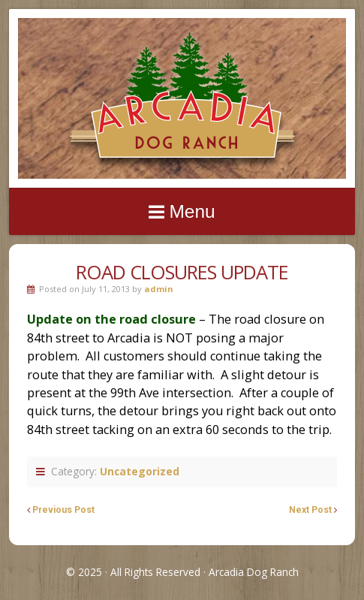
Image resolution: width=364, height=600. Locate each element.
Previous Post (63, 510)
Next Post (310, 510)
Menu (192, 211)
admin (159, 289)
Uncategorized (140, 471)
